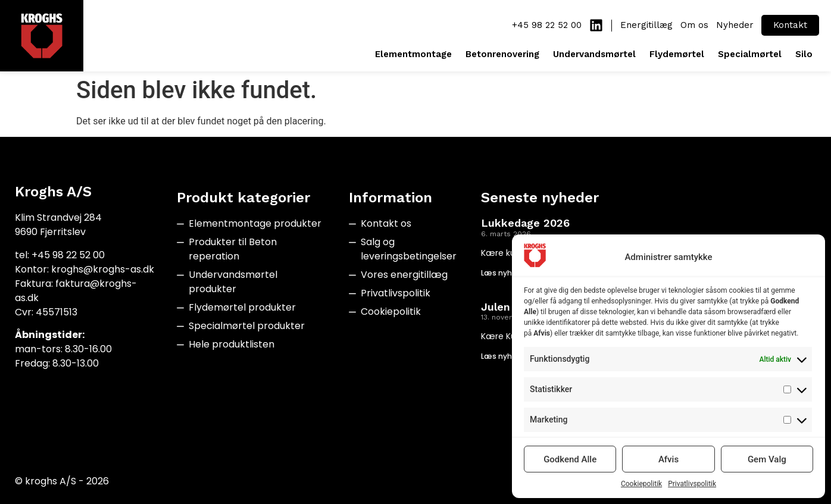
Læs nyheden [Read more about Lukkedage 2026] (506, 273)
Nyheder (735, 25)
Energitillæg (646, 25)
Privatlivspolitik (692, 484)
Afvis (668, 459)
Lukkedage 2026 (525, 223)
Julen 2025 (510, 307)
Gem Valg (767, 459)
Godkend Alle (570, 459)
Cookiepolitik (641, 484)
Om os (694, 25)
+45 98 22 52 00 (547, 25)
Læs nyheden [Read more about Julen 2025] (506, 356)
